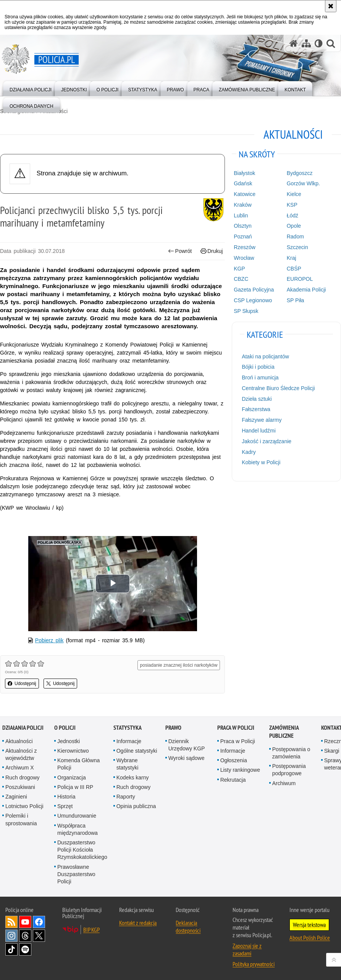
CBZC (241, 279)
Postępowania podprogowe (289, 770)
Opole (294, 226)
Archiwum (284, 783)
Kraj (292, 258)
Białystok (244, 173)
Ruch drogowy (23, 778)
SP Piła (296, 300)
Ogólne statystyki (137, 751)
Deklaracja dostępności (188, 927)
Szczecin (297, 247)
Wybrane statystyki (128, 764)
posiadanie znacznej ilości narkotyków (179, 665)
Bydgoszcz (300, 173)
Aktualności (19, 741)
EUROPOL (300, 279)
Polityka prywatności (254, 964)
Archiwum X (20, 768)
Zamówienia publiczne (284, 732)
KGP (239, 269)
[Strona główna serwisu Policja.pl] (294, 43)
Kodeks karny (133, 778)
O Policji (65, 728)
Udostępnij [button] (22, 684)
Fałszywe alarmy (262, 420)
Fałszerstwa (256, 409)
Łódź (293, 215)
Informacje (129, 741)
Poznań (243, 236)
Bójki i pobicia (258, 367)
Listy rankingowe (240, 770)
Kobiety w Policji (261, 462)
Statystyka (128, 728)
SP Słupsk (246, 311)
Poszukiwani (20, 787)
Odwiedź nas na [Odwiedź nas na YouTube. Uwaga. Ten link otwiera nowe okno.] (25, 922)
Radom (295, 236)
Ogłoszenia (234, 760)
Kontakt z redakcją (138, 923)
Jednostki (69, 741)
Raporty (126, 797)
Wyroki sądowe (187, 758)
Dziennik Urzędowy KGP (187, 745)
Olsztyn (243, 226)
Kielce (294, 194)
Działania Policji (23, 728)
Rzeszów (245, 247)
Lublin (241, 215)
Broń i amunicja (260, 377)
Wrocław (244, 258)
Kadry (249, 452)
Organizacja (72, 778)
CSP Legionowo (253, 300)
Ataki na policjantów (265, 356)
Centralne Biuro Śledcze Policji (278, 388)
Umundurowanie (77, 816)
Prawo (173, 728)
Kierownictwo (73, 751)
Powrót (180, 251)
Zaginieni (16, 797)
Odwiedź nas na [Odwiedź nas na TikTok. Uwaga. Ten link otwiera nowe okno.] (11, 949)
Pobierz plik (49, 640)
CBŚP (294, 269)
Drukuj (212, 251)
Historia (66, 797)
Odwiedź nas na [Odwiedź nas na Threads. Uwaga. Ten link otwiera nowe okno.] (25, 936)
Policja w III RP (75, 787)
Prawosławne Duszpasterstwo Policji (76, 874)
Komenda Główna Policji (78, 764)
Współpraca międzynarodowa (78, 829)
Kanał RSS (11, 922)
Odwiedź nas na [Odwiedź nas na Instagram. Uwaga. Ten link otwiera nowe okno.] (11, 936)
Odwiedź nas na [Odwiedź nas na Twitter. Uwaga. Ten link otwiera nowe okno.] (39, 936)
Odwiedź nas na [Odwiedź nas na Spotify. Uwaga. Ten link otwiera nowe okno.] (25, 949)
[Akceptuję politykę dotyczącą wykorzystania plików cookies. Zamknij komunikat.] (331, 6)
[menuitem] (31, 88)
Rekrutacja (233, 780)
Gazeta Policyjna (254, 290)
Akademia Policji (306, 290)
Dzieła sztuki (257, 399)
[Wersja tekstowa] (319, 43)
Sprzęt (65, 806)
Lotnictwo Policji (24, 806)
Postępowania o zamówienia (291, 753)
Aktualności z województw (21, 754)
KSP (292, 205)
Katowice (245, 194)
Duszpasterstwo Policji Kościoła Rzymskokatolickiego (82, 850)
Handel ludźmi (259, 431)
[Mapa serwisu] (306, 43)
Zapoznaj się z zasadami (247, 949)
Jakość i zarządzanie (267, 441)
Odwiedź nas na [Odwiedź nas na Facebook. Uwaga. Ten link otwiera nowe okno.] (39, 922)
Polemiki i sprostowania (21, 819)
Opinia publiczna (136, 806)
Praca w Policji (236, 728)
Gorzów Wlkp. (303, 183)
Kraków (243, 205)
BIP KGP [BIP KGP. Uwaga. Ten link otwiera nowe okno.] (91, 930)
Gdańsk (243, 183)
